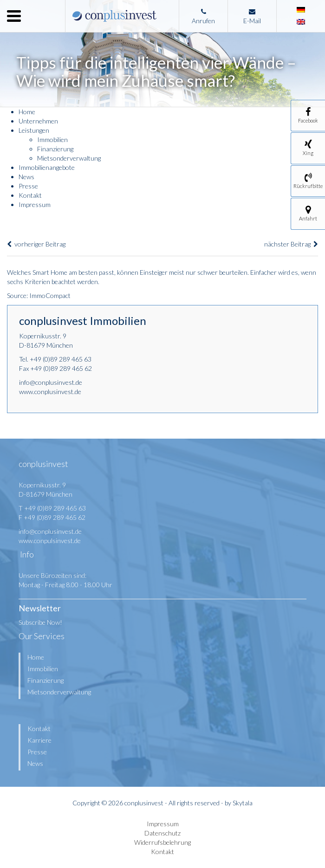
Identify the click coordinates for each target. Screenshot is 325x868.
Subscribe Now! (40, 622)
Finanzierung (55, 149)
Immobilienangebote (47, 167)
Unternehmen (38, 121)
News (26, 177)
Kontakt (30, 195)
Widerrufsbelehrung (162, 842)
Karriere (39, 740)
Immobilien (52, 139)
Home (27, 112)
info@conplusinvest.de (51, 382)
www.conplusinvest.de (50, 392)
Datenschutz (162, 833)
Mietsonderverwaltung (69, 158)
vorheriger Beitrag (36, 244)
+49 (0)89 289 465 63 (61, 359)
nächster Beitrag (291, 244)
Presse (28, 186)
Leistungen (34, 130)
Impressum (35, 204)
